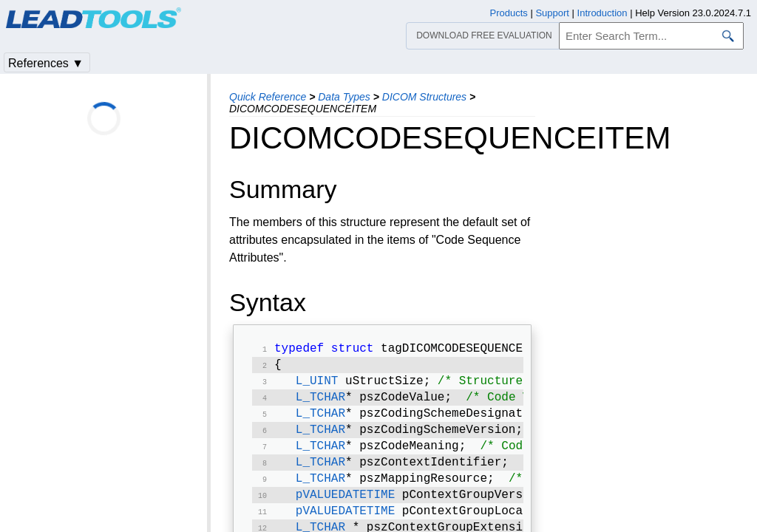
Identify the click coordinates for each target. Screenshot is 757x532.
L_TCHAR (320, 403)
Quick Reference (268, 97)
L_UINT (317, 386)
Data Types (344, 97)
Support (552, 13)
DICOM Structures (424, 97)
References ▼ (46, 63)
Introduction (602, 13)
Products (509, 13)
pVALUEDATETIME (345, 510)
